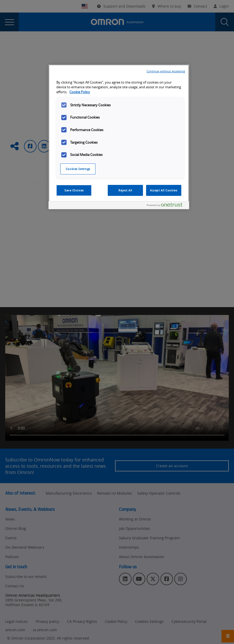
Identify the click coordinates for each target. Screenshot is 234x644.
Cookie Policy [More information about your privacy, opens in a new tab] (80, 92)
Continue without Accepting (166, 71)
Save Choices (74, 190)
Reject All (125, 190)
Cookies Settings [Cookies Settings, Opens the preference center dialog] (78, 169)
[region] (119, 137)
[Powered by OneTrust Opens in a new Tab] (167, 206)
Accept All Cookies (164, 190)
